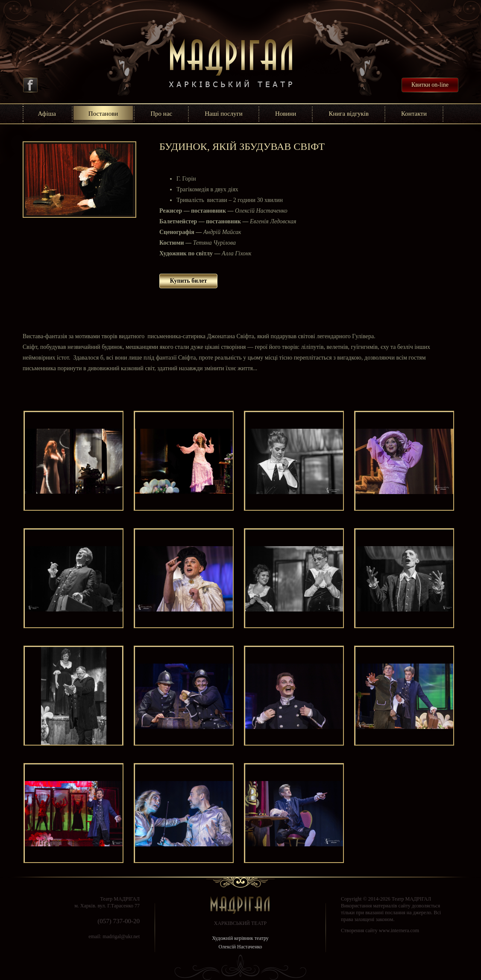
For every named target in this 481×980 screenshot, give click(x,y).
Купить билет (189, 281)
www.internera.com (399, 930)
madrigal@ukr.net (121, 936)
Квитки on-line (430, 85)
